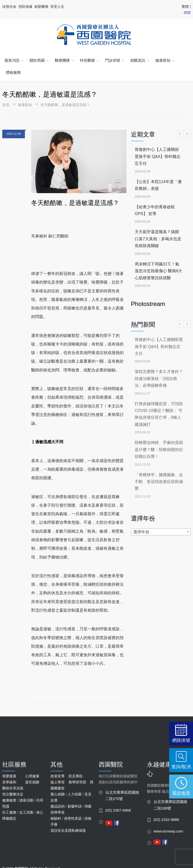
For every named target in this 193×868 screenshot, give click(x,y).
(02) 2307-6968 (118, 810)
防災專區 (76, 776)
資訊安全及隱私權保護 (68, 830)
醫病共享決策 (13, 788)
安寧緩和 (9, 782)
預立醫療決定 (13, 794)
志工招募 (26, 812)
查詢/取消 (181, 767)
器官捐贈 (32, 782)
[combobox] (161, 532)
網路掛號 (181, 740)
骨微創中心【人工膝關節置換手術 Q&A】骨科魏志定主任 (158, 156)
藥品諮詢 (58, 806)
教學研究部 (77, 782)
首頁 (6, 105)
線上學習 (58, 782)
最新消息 (12, 60)
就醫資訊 (138, 60)
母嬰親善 (9, 776)
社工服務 (9, 812)
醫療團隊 (62, 60)
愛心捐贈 (58, 794)
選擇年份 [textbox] (141, 532)
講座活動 (26, 800)
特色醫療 (87, 60)
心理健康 (32, 776)
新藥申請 (75, 806)
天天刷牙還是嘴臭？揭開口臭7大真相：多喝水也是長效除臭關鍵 (158, 239)
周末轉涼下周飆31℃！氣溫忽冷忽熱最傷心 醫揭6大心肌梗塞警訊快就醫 (158, 271)
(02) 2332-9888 (166, 820)
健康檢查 (9, 800)
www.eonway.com (168, 831)
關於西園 (37, 60)
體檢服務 (13, 72)
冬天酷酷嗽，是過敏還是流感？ (75, 203)
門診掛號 (113, 60)
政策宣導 (58, 776)
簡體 (187, 13)
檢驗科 (56, 818)
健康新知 (163, 60)
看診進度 (181, 793)
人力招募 (75, 794)
